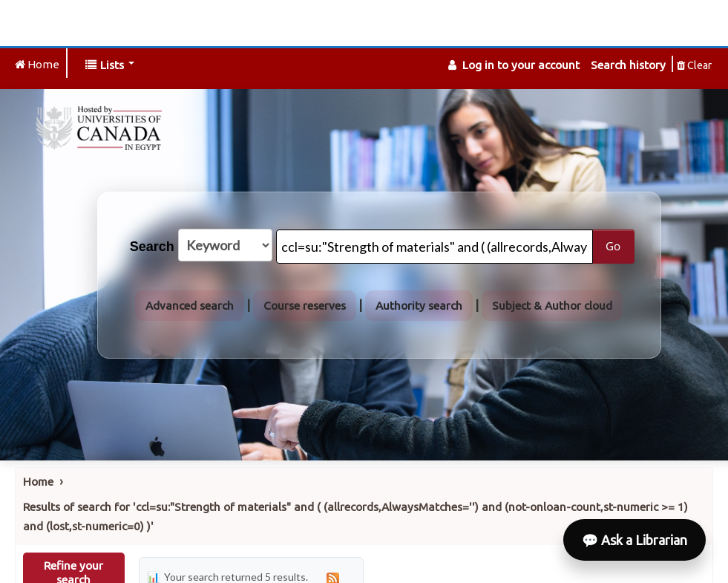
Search (152, 247)
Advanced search (190, 306)
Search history (628, 65)
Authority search (419, 306)
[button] (110, 65)
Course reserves (305, 306)
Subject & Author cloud (552, 306)
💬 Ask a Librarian (634, 540)
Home (38, 482)
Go (613, 246)
